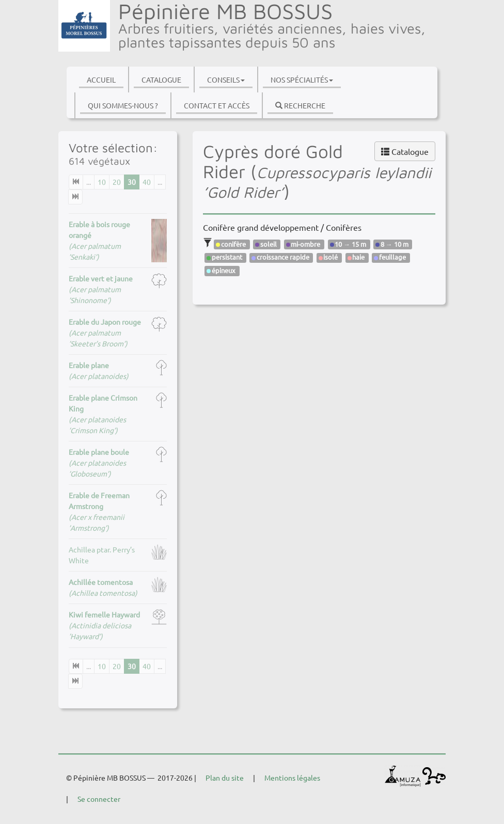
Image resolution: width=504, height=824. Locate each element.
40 (147, 182)
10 (102, 182)
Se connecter (99, 799)
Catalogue (161, 80)
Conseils (226, 80)
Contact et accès (217, 105)
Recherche (300, 105)
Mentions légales (292, 778)
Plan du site (225, 778)
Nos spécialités (302, 80)
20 (117, 182)
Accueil (101, 80)
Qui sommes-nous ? (123, 105)
